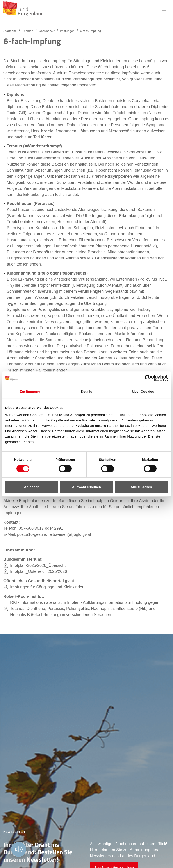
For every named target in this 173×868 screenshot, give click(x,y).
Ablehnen (32, 487)
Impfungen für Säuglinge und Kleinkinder (47, 587)
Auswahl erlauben (86, 487)
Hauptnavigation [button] (164, 9)
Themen (28, 31)
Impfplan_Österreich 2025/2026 (39, 571)
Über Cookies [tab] (143, 391)
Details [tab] (86, 391)
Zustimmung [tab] (30, 391)
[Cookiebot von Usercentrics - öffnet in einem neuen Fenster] (148, 378)
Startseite (10, 31)
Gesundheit (47, 31)
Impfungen (67, 31)
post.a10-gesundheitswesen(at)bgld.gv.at (54, 534)
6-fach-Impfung (90, 31)
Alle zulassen (141, 487)
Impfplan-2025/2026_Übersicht (38, 565)
